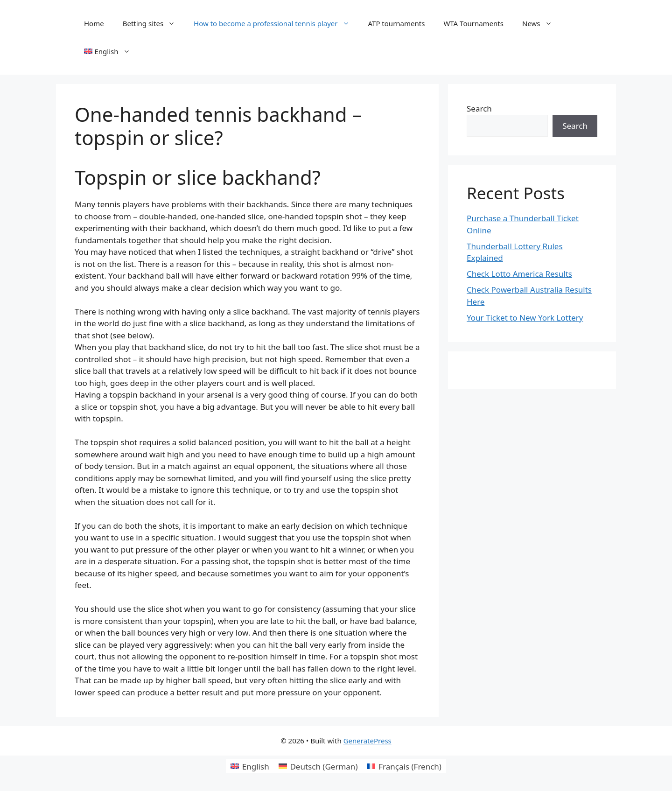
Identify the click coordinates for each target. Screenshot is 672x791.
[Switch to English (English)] (250, 766)
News (542, 23)
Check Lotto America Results (519, 274)
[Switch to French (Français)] (404, 766)
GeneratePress (367, 741)
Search (479, 108)
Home (94, 23)
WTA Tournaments (473, 23)
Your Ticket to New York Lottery (525, 318)
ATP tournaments (397, 23)
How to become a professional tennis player (276, 23)
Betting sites (154, 23)
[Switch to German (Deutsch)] (318, 766)
